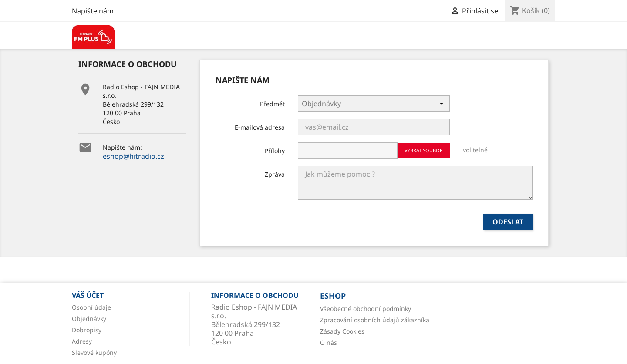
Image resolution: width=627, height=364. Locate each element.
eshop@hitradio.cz (133, 156)
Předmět (272, 104)
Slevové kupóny (94, 352)
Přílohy (275, 151)
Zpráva (275, 174)
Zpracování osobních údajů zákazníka (375, 320)
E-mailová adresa (260, 127)
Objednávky (89, 319)
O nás (329, 342)
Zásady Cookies (342, 331)
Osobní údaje (91, 307)
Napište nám (93, 11)
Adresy (82, 341)
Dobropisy (87, 330)
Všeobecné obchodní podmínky (366, 309)
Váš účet (88, 295)
